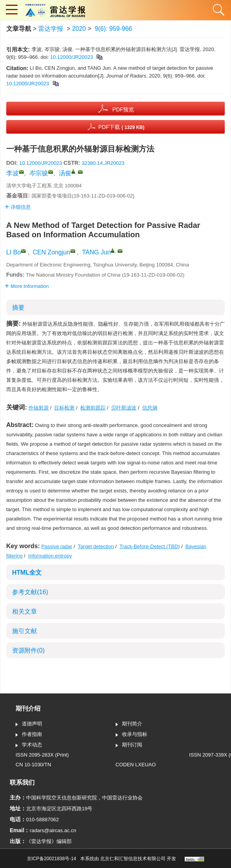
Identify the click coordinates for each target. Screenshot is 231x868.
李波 (12, 173)
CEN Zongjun (51, 252)
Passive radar (57, 546)
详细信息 (18, 207)
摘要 (18, 308)
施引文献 (25, 631)
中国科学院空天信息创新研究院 (62, 798)
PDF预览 (123, 109)
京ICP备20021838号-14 (52, 859)
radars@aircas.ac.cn (53, 830)
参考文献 (30, 592)
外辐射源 (39, 408)
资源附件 (28, 650)
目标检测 (64, 408)
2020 (79, 29)
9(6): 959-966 (113, 29)
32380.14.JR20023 (103, 163)
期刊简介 (129, 724)
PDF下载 (121, 127)
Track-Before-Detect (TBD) (150, 546)
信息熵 (150, 408)
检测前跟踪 (93, 408)
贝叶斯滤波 (124, 408)
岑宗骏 (39, 173)
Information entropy (50, 556)
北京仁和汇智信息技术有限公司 (133, 859)
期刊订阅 (129, 745)
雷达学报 (51, 29)
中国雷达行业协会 (122, 798)
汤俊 (65, 173)
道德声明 (29, 724)
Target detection (96, 546)
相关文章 (25, 611)
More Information (27, 286)
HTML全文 (27, 572)
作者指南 (29, 735)
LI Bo (13, 252)
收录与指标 (131, 735)
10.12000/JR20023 (72, 57)
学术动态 (29, 745)
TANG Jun (97, 252)
